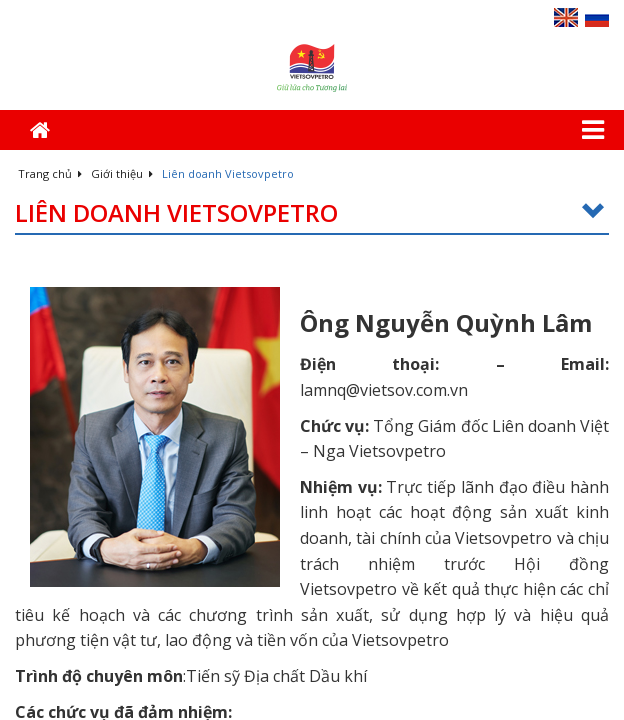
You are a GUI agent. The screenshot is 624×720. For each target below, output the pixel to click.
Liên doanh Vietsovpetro (312, 213)
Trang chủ (50, 173)
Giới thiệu (122, 173)
